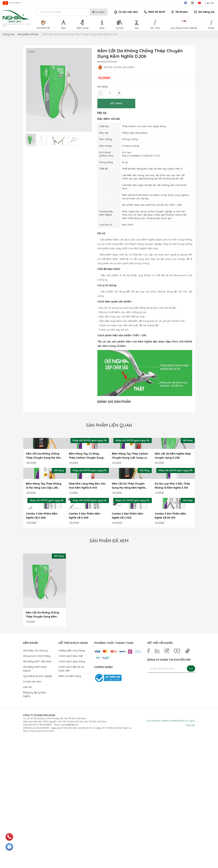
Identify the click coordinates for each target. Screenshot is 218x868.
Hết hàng (116, 103)
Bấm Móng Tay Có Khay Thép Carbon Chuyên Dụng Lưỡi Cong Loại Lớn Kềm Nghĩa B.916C (86, 499)
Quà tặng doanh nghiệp (38, 806)
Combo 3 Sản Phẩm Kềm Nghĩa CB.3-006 (42, 646)
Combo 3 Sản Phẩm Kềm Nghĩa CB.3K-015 (170, 646)
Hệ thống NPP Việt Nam (37, 791)
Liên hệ (209, 3)
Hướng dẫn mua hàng (72, 780)
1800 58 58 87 (157, 12)
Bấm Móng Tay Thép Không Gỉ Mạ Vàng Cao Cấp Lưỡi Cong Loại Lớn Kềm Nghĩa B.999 (44, 573)
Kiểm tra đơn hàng (70, 806)
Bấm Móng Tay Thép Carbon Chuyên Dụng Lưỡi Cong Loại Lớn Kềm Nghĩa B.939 (130, 499)
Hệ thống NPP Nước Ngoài (35, 799)
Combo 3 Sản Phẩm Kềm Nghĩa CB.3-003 (85, 646)
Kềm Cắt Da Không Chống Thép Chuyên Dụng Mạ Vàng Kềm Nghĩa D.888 (44, 499)
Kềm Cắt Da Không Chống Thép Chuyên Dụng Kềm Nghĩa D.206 (42, 745)
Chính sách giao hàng (72, 791)
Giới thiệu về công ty (35, 780)
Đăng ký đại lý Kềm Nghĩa (35, 824)
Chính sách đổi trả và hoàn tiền (71, 799)
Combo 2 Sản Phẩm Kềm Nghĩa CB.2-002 (128, 646)
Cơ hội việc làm (128, 12)
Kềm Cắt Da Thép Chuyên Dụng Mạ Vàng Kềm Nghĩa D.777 (128, 573)
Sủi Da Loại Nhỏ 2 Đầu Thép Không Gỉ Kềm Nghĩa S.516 (172, 572)
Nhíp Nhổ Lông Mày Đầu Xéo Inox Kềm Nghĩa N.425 (87, 572)
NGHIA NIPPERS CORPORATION (169, 851)
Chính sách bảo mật (71, 786)
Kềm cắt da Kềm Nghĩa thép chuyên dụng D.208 (173, 499)
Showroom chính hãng (37, 786)
